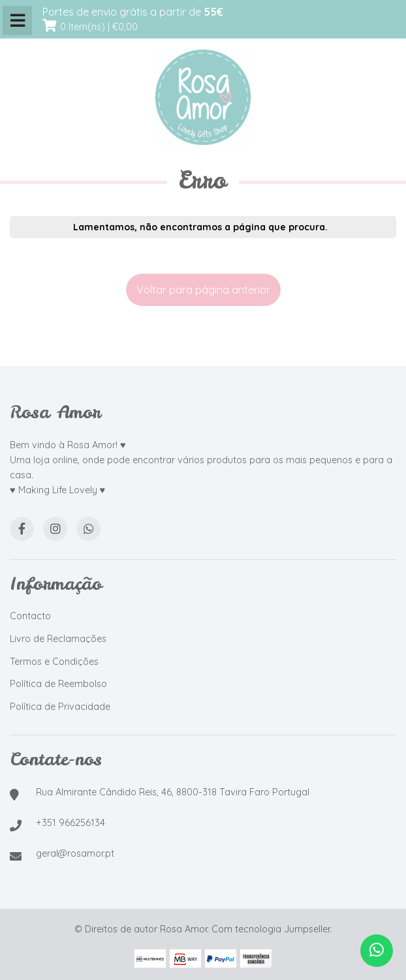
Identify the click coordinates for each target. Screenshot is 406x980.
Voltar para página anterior (203, 290)
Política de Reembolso (58, 684)
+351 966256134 (70, 823)
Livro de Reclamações (58, 639)
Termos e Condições (54, 662)
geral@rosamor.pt (75, 853)
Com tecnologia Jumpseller (271, 929)
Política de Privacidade (60, 707)
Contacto (30, 616)
